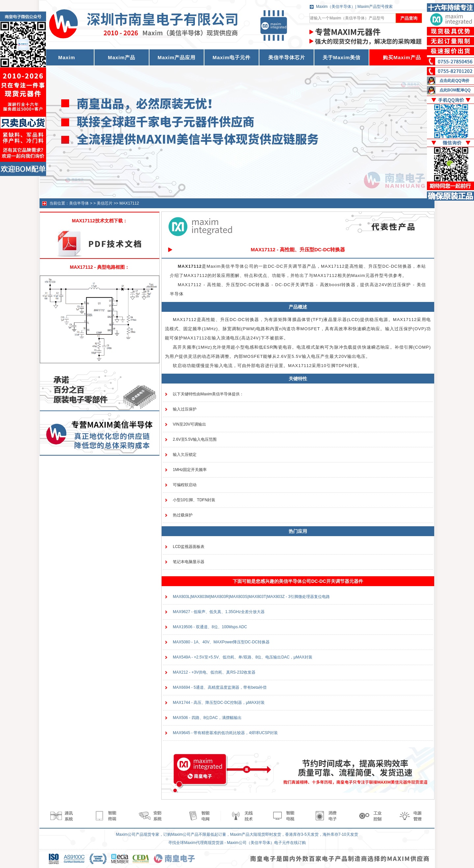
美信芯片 (105, 203)
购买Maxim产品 (402, 57)
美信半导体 (79, 203)
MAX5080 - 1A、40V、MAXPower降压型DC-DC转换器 (221, 642)
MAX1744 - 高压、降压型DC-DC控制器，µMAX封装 (219, 703)
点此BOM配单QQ (455, 90)
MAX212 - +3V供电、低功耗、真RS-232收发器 (214, 672)
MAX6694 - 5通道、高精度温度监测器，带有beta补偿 (220, 687)
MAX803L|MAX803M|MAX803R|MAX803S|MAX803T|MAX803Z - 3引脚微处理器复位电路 (251, 597)
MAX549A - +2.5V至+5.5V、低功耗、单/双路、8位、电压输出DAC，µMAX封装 (243, 657)
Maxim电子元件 (232, 57)
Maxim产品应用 (177, 57)
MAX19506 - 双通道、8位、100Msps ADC (210, 627)
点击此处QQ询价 (454, 81)
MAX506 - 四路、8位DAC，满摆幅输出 (207, 718)
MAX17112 (129, 203)
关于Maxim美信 (342, 57)
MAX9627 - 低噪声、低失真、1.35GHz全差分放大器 (219, 612)
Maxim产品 (122, 57)
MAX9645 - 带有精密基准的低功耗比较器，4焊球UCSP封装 (225, 733)
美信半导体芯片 (287, 57)
